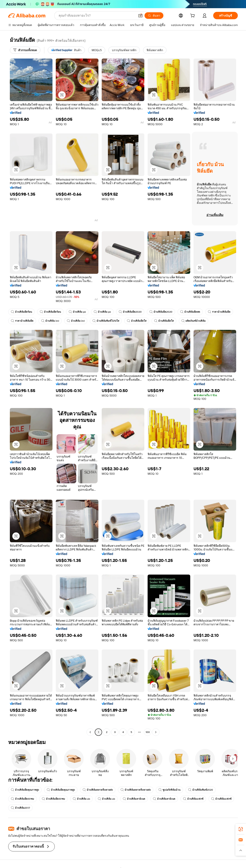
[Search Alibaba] (97, 16)
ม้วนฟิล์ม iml (50, 321)
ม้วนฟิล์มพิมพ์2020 (201, 790)
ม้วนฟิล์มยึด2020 (130, 312)
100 (148, 732)
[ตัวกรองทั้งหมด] (25, 50)
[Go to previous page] (90, 732)
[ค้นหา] (154, 16)
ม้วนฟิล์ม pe (77, 312)
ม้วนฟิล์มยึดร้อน (21, 312)
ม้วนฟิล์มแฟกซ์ (193, 799)
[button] (140, 16)
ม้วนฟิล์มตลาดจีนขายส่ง (98, 790)
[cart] (193, 16)
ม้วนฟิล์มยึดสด (190, 312)
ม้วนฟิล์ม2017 (20, 808)
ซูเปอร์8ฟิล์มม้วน (169, 790)
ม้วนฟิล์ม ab (81, 799)
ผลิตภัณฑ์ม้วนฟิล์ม (194, 321)
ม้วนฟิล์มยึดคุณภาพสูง (25, 790)
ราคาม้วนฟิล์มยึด (219, 312)
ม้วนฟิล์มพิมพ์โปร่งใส (106, 321)
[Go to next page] (156, 732)
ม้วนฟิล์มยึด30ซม (22, 799)
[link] (241, 829)
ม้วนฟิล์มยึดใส (137, 321)
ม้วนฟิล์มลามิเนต (134, 799)
